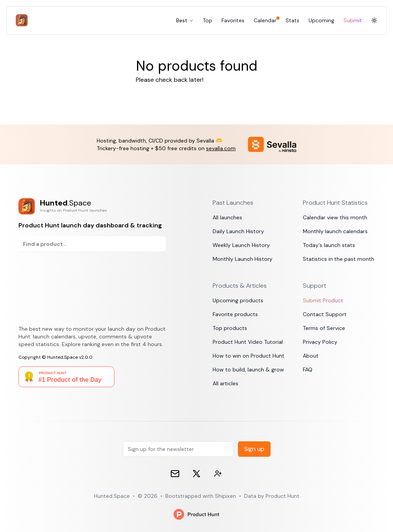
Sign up (254, 449)
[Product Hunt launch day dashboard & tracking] (92, 206)
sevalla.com (221, 148)
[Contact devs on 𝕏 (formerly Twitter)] (218, 474)
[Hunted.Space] (23, 20)
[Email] (175, 474)
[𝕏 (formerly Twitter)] (196, 474)
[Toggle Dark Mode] (374, 20)
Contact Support (325, 314)
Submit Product (323, 300)
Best (185, 20)
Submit (353, 20)
